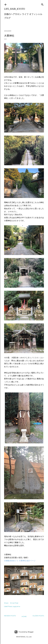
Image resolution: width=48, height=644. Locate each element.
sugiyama (16, 606)
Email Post (14, 603)
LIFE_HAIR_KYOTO (15, 9)
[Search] (42, 4)
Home (24, 616)
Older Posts (38, 616)
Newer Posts (10, 616)
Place (10, 606)
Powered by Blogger (24, 632)
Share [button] (6, 603)
